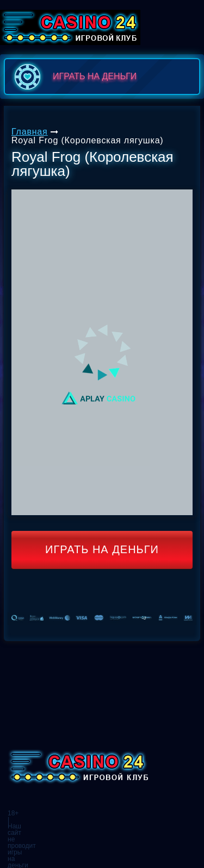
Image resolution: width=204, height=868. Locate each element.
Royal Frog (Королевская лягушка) (87, 140)
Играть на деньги (102, 549)
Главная (30, 132)
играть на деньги (73, 77)
